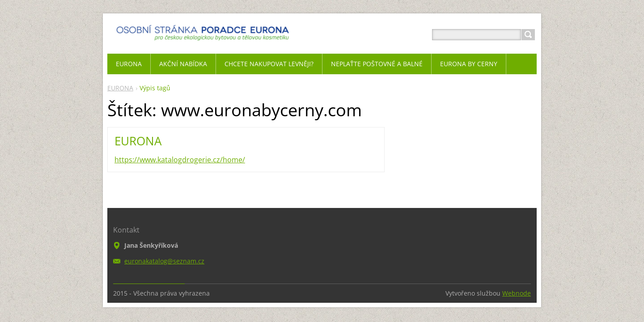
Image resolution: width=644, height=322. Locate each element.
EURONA (120, 88)
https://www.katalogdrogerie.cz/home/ (180, 160)
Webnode (517, 293)
